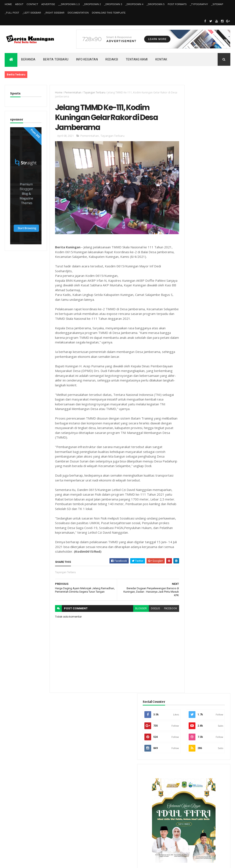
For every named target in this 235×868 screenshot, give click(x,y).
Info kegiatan (87, 59)
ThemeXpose (26, 862)
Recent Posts (189, 732)
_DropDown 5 (156, 4)
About (19, 4)
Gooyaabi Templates (66, 862)
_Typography (199, 4)
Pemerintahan (69, 92)
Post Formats (177, 4)
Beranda (28, 59)
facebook (158, 606)
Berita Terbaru (56, 59)
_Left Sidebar (32, 13)
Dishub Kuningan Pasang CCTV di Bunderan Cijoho (212, 665)
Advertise (48, 4)
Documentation (78, 13)
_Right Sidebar (54, 13)
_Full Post (12, 13)
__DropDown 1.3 (69, 4)
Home (8, 4)
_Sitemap (217, 4)
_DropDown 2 (92, 4)
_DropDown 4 (134, 4)
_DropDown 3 (113, 4)
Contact (32, 4)
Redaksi (112, 59)
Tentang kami (137, 59)
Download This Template (109, 13)
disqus (142, 606)
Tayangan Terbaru (90, 92)
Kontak (161, 59)
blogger (128, 606)
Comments (216, 732)
